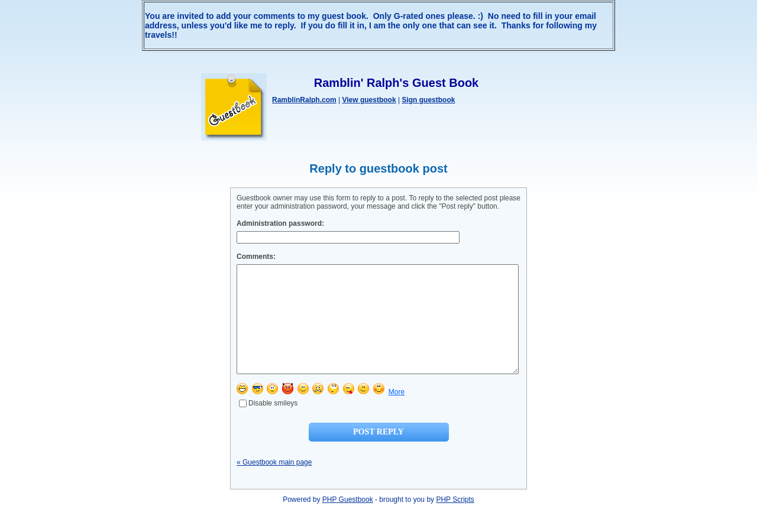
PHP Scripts (455, 521)
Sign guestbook (428, 100)
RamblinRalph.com (304, 100)
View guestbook (369, 100)
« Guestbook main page (274, 484)
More (397, 413)
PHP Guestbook (348, 521)
